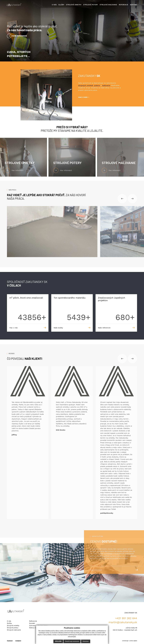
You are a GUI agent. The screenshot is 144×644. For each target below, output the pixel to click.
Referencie (33, 621)
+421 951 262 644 (126, 618)
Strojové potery (13, 628)
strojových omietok (86, 85)
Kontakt (32, 623)
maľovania (106, 85)
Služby (9, 623)
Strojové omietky (13, 626)
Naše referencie (19, 36)
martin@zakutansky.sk (123, 622)
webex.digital (133, 641)
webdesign (125, 641)
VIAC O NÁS (84, 97)
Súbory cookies (35, 628)
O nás (9, 621)
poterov (97, 85)
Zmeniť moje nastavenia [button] (72, 641)
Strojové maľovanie (14, 630)
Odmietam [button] (86, 641)
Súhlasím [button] (58, 641)
